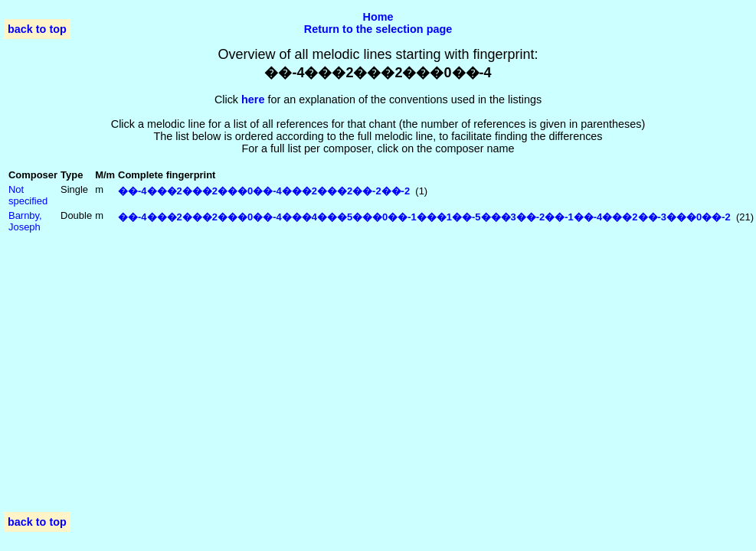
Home (378, 17)
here (253, 99)
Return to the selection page (378, 29)
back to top (37, 29)
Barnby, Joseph (25, 221)
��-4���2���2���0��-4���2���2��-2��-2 (264, 191)
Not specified (28, 195)
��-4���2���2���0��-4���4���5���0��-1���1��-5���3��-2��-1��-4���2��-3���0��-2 (424, 217)
